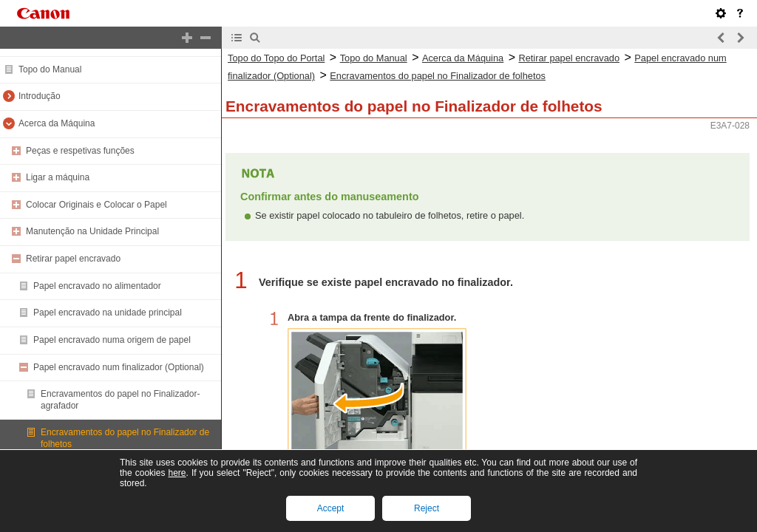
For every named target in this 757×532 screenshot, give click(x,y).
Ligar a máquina (58, 177)
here (177, 473)
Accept (331, 508)
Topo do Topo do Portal (276, 58)
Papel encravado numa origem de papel (112, 340)
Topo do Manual (50, 69)
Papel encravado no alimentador (97, 286)
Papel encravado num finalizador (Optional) (119, 367)
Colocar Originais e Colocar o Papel (96, 205)
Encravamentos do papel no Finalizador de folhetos (438, 76)
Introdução (40, 96)
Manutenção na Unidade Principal (92, 231)
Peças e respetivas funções (80, 151)
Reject (427, 508)
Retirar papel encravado (73, 259)
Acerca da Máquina (57, 123)
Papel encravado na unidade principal (108, 313)
